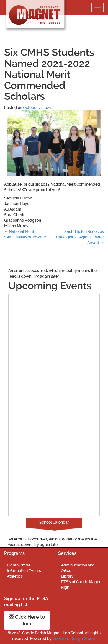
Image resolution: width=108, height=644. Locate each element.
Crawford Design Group (74, 638)
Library (67, 576)
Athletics (15, 576)
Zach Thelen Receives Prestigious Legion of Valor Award (80, 237)
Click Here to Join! (27, 620)
